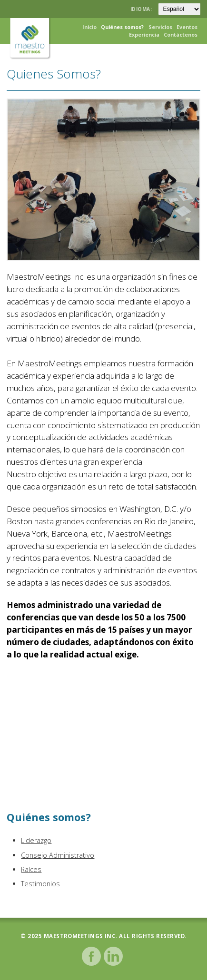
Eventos (187, 27)
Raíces (31, 869)
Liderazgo (36, 840)
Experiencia (144, 34)
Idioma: (142, 9)
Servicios (160, 27)
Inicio (89, 27)
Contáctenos (181, 34)
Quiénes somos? (122, 27)
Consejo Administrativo (58, 855)
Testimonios (40, 884)
